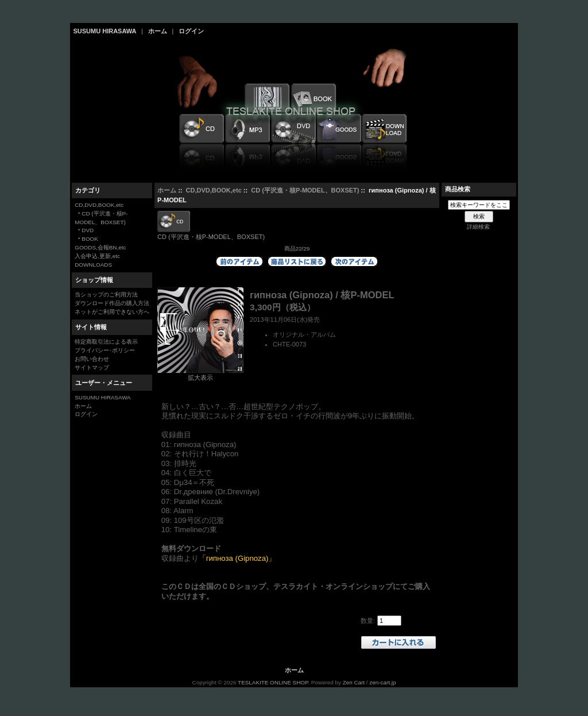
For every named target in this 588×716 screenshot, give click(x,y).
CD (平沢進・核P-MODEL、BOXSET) (305, 190)
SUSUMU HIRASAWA (105, 31)
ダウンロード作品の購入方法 (112, 303)
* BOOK (86, 239)
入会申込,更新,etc (97, 256)
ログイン (191, 31)
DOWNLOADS (93, 265)
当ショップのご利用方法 (106, 295)
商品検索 (458, 189)
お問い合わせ (92, 359)
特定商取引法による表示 (106, 342)
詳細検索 (478, 227)
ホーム (158, 31)
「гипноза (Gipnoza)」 (237, 558)
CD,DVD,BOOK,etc (214, 190)
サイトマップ (92, 367)
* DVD (84, 230)
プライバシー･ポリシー (105, 350)
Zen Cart (354, 682)
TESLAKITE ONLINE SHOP (273, 682)
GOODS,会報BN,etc (100, 247)
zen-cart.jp (382, 682)
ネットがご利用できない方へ (112, 312)
